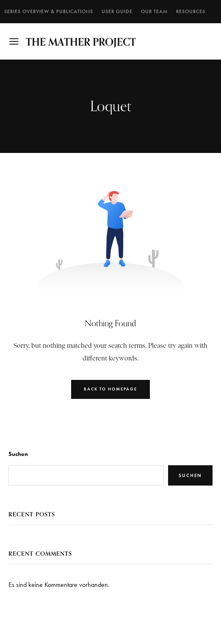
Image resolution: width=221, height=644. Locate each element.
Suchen (18, 454)
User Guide (117, 11)
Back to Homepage (110, 389)
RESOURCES (191, 11)
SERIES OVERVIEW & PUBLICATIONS (49, 11)
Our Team (154, 11)
